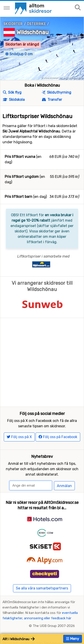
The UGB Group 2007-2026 (54, 626)
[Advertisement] (42, 362)
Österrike (37, 24)
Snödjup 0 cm (19, 54)
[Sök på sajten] (78, 8)
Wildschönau (33, 32)
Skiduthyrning (57, 92)
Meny (73, 639)
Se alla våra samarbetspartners (42, 588)
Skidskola (14, 100)
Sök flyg (12, 92)
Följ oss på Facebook (58, 437)
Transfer (52, 100)
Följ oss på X (19, 437)
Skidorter (13, 24)
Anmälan (64, 486)
